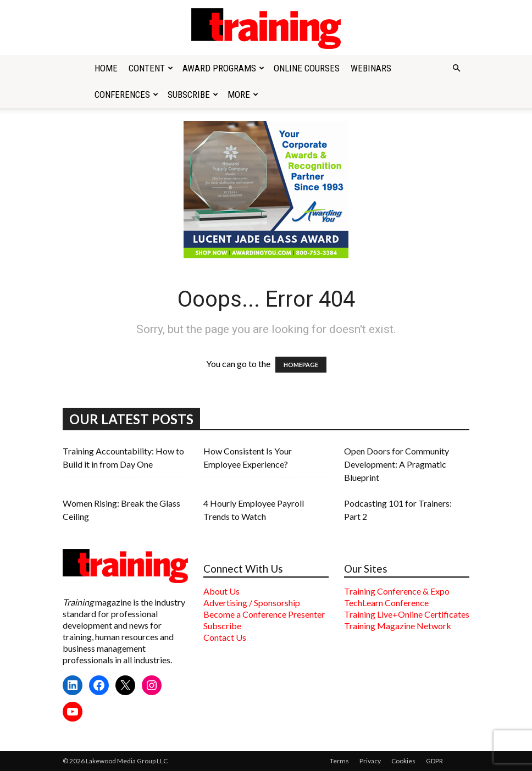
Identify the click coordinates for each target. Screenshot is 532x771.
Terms (339, 761)
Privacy (370, 761)
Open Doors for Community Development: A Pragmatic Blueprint (397, 464)
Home (106, 68)
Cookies (403, 761)
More (243, 95)
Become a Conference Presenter (264, 614)
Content (151, 68)
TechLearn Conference (386, 603)
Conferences (126, 95)
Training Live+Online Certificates (407, 614)
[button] (456, 68)
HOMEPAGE (301, 365)
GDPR (434, 761)
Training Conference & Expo (397, 591)
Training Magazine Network (398, 626)
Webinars (371, 68)
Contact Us (225, 637)
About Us (221, 591)
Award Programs (223, 68)
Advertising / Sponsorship (252, 603)
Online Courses (307, 68)
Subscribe (193, 95)
